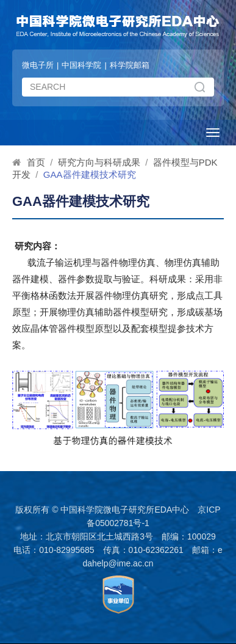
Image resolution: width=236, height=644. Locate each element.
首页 (36, 162)
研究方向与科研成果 (99, 162)
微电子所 (38, 65)
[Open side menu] (213, 133)
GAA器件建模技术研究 (90, 174)
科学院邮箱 (130, 65)
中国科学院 (81, 65)
